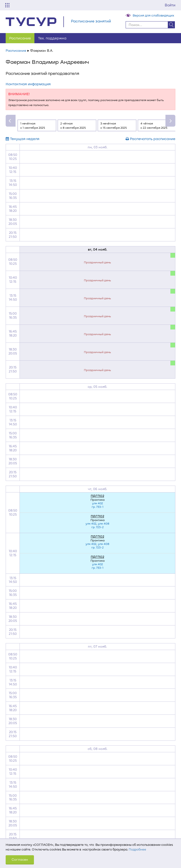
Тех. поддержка (52, 38)
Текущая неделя (23, 139)
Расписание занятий (91, 21)
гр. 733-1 (98, 507)
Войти (170, 5)
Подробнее (137, 849)
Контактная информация (28, 84)
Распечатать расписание (150, 139)
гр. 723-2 (98, 527)
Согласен (20, 859)
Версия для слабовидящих (153, 15)
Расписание (20, 38)
